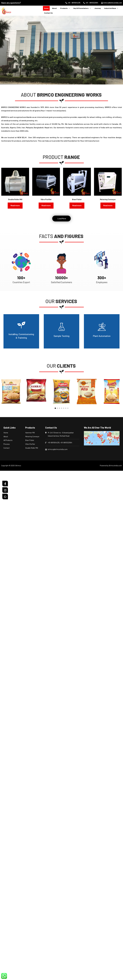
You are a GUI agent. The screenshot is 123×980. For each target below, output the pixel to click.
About (54, 8)
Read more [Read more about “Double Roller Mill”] (15, 205)
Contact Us (48, 13)
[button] (5, 50)
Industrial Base (111, 8)
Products (65, 8)
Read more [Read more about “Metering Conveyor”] (108, 205)
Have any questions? (11, 3)
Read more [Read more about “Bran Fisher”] (77, 205)
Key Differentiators (82, 8)
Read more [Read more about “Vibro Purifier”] (46, 205)
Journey (98, 8)
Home (46, 8)
